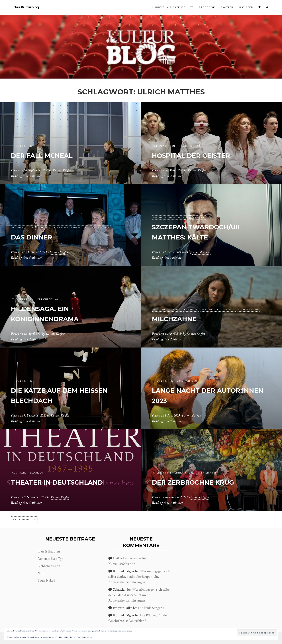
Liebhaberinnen (49, 566)
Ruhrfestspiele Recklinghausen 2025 (62, 228)
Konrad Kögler (63, 170)
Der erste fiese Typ (50, 559)
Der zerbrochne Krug (200, 482)
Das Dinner (35, 237)
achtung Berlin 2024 (167, 310)
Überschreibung (47, 299)
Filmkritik (191, 310)
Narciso (43, 573)
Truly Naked (46, 580)
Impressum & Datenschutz (173, 7)
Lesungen (198, 218)
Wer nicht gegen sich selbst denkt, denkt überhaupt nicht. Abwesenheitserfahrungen (139, 577)
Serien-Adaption (164, 146)
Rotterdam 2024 (248, 310)
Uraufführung (187, 381)
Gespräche (19, 473)
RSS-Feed (246, 7)
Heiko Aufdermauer (127, 558)
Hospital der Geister (197, 155)
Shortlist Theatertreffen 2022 (174, 473)
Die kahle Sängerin (151, 608)
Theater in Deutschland (64, 482)
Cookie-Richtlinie (84, 637)
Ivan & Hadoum (49, 551)
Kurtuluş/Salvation (122, 564)
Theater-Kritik (22, 146)
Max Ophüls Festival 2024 (218, 310)
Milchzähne (178, 319)
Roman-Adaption (23, 228)
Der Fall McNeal (47, 155)
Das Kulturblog (26, 7)
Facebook (207, 7)
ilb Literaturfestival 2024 (171, 218)
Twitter (227, 7)
